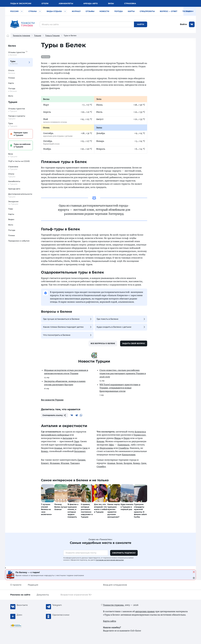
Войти (183, 24)
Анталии (67, 438)
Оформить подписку (124, 553)
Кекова (100, 441)
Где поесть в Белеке (121, 319)
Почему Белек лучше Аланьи (61, 507)
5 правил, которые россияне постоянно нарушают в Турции (87, 511)
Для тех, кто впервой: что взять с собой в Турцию (101, 508)
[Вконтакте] (72, 415)
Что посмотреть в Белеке (68, 335)
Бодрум (128, 463)
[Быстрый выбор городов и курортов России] (22, 11)
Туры (19, 62)
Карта (11, 83)
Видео (11, 219)
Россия (14, 11)
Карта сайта (110, 621)
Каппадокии (129, 455)
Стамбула (124, 448)
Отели (45, 3)
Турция (38, 36)
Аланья (58, 448)
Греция (81, 460)
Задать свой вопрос (134, 343)
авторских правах (145, 611)
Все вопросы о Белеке (103, 343)
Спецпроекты (147, 11)
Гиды (11, 209)
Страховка (130, 3)
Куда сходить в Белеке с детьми (121, 327)
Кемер (74, 82)
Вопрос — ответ (169, 11)
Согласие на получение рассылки (110, 560)
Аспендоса (140, 432)
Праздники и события (19, 241)
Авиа (66, 3)
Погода (119, 11)
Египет (45, 463)
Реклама (46, 57)
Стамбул (101, 467)
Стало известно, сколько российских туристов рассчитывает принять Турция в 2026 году (123, 373)
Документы (43, 595)
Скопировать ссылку (54, 415)
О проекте (16, 585)
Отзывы (90, 11)
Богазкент (80, 451)
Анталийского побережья (55, 435)
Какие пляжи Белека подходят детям (68, 327)
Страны (33, 11)
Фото (11, 96)
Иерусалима (106, 448)
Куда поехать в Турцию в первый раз (127, 507)
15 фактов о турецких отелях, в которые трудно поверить (73, 511)
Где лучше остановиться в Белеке (68, 319)
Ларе (77, 441)
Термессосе (139, 435)
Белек (12, 46)
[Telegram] (76, 415)
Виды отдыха (54, 11)
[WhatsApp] (81, 415)
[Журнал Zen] (27, 615)
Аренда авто (91, 3)
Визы (111, 3)
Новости (104, 11)
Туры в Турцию (52, 36)
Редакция (33, 585)
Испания (55, 463)
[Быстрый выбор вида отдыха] (65, 11)
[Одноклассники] (63, 615)
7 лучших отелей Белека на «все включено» (46, 509)
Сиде (85, 448)
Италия (65, 463)
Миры (118, 438)
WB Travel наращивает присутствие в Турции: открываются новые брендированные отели (120, 388)
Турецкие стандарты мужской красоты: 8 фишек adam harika (140, 511)
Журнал (76, 11)
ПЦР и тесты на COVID (19, 161)
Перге (127, 438)
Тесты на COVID (191, 11)
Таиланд (75, 463)
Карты (131, 11)
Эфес (111, 445)
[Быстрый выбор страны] (40, 11)
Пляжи (12, 78)
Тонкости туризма (21, 36)
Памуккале (124, 445)
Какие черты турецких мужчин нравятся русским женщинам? (114, 511)
